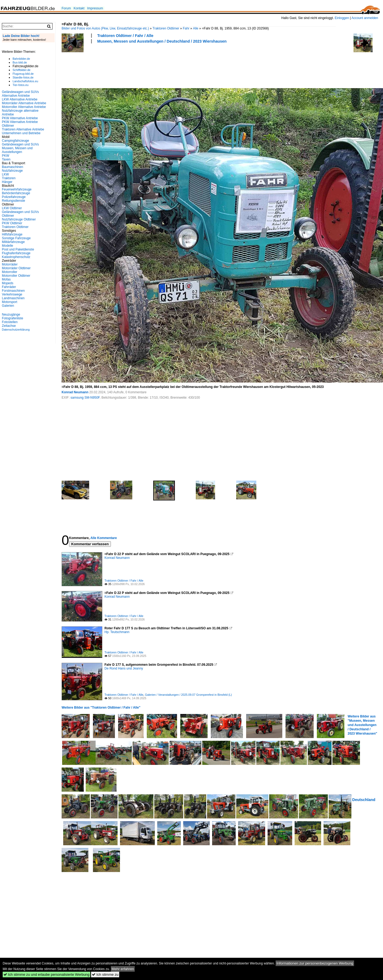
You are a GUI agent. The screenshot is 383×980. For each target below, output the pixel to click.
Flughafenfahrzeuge (16, 253)
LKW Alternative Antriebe (20, 99)
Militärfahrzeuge (13, 242)
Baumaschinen (12, 167)
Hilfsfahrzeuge (12, 234)
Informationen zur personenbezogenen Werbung (315, 963)
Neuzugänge (11, 315)
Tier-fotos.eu (20, 85)
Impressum (95, 8)
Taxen (6, 159)
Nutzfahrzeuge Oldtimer (19, 219)
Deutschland (364, 800)
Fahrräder (9, 287)
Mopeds (8, 283)
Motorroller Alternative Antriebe (24, 107)
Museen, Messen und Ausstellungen (17, 150)
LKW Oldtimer (12, 208)
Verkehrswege (12, 294)
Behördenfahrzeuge (16, 193)
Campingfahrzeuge (15, 141)
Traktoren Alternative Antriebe (23, 129)
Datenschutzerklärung (16, 330)
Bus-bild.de (20, 62)
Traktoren (9, 178)
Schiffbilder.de (22, 70)
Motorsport (10, 302)
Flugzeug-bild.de (23, 74)
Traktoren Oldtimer (166, 28)
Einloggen (342, 18)
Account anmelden (365, 18)
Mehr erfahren (123, 969)
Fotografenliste (12, 318)
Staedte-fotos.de (23, 77)
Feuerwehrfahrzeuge (17, 189)
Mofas (6, 279)
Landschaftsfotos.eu (25, 81)
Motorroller (10, 272)
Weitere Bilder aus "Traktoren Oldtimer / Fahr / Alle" (101, 708)
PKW (5, 156)
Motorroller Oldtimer (16, 276)
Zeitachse (9, 326)
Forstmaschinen (13, 291)
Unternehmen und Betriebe (21, 133)
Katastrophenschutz (16, 257)
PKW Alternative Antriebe (20, 118)
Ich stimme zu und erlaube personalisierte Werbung (46, 975)
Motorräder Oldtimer (16, 268)
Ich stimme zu (105, 975)
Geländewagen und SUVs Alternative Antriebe (20, 94)
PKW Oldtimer (12, 223)
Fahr (186, 28)
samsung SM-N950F (85, 398)
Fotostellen (10, 322)
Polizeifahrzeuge (14, 197)
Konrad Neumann (75, 392)
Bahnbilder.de (21, 59)
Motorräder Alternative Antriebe (24, 103)
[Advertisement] (159, 65)
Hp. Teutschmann (117, 632)
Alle (196, 28)
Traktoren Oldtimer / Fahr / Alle (125, 36)
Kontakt (79, 8)
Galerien (8, 306)
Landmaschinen (13, 298)
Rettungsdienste (14, 201)
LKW (5, 174)
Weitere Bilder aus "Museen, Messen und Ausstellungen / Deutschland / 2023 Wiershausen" (362, 725)
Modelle (7, 246)
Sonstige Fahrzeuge (16, 238)
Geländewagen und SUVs (20, 144)
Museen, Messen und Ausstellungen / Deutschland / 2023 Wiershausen (162, 41)
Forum (66, 8)
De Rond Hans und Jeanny (124, 668)
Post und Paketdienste (18, 249)
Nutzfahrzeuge (12, 171)
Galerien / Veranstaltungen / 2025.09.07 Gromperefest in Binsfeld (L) (188, 695)
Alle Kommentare (104, 538)
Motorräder (10, 264)
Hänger (7, 182)
